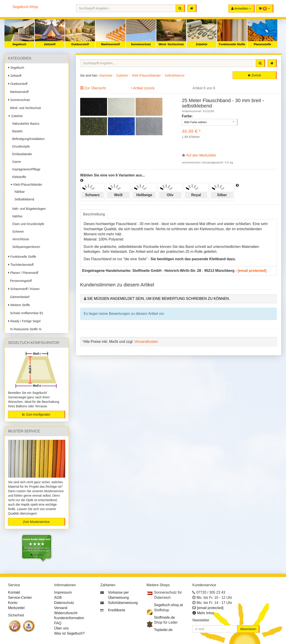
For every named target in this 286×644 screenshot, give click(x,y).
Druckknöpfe (20, 146)
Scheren (17, 232)
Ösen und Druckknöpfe (27, 224)
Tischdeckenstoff (21, 265)
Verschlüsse (20, 239)
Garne (16, 162)
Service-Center (20, 598)
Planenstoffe (262, 44)
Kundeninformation (69, 618)
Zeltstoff (50, 44)
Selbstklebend (23, 199)
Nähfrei (16, 216)
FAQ (58, 623)
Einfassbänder (21, 154)
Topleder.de (163, 630)
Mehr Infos (206, 613)
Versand (61, 608)
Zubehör (202, 44)
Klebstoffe (18, 177)
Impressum (63, 592)
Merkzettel (16, 608)
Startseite (106, 75)
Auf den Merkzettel (201, 155)
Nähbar (19, 192)
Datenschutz (64, 603)
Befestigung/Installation (28, 139)
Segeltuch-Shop (25, 7)
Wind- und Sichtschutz (25, 108)
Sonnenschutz (141, 44)
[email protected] (252, 271)
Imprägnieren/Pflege (25, 169)
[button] (265, 9)
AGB (58, 598)
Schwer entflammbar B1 (26, 313)
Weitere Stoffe (19, 305)
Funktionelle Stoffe (232, 44)
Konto (13, 603)
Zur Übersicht (95, 88)
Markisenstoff (110, 44)
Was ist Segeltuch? (69, 633)
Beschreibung (94, 214)
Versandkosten (146, 342)
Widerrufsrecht (66, 613)
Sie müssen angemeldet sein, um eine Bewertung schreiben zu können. (159, 299)
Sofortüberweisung (123, 603)
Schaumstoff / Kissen (24, 289)
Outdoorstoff (80, 44)
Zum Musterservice (36, 522)
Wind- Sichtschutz (171, 44)
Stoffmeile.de (164, 617)
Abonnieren (248, 629)
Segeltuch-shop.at (168, 605)
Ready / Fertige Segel (24, 321)
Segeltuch (19, 44)
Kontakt (14, 592)
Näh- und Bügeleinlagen (28, 209)
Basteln (17, 131)
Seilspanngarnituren (25, 247)
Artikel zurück (144, 88)
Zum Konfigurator (36, 414)
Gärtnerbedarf (19, 297)
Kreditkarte (117, 610)
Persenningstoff (20, 281)
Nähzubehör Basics (25, 124)
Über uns (61, 628)
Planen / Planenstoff (23, 273)
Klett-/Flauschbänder (26, 185)
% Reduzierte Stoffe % (25, 329)
